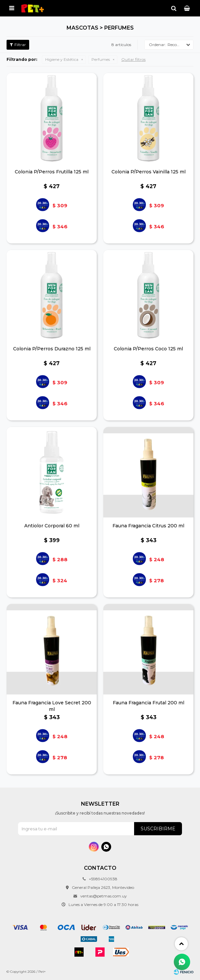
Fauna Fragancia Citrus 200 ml (148, 526)
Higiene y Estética (62, 59)
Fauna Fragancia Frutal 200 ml (149, 703)
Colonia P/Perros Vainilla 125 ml (149, 172)
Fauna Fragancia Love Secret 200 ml (52, 706)
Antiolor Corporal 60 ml (52, 526)
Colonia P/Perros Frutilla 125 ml (52, 172)
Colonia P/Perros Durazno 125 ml (52, 349)
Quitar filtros (133, 59)
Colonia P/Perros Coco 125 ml (148, 349)
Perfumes (101, 59)
